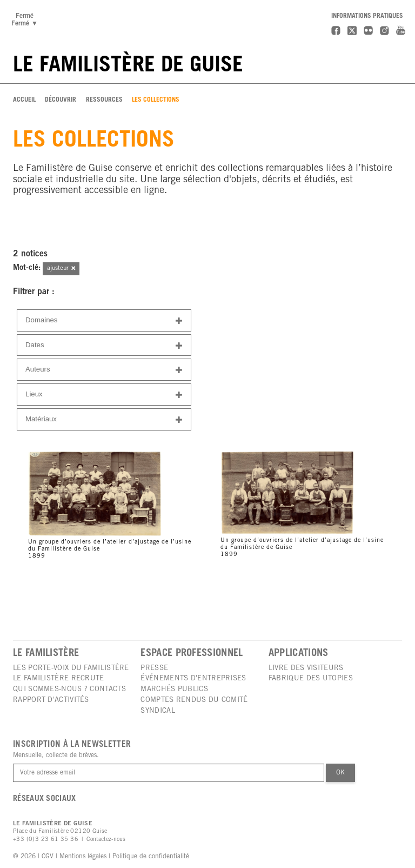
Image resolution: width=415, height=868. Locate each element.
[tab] (104, 320)
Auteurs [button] (104, 370)
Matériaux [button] (104, 420)
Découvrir (61, 100)
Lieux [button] (104, 395)
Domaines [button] (104, 321)
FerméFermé (26, 20)
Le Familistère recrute (59, 679)
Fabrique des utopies (311, 679)
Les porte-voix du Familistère (71, 668)
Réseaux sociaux (45, 799)
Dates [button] (104, 346)
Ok (340, 773)
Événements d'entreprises (193, 679)
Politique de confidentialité (151, 857)
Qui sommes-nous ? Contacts (69, 690)
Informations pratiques (367, 16)
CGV (48, 857)
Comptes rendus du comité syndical (194, 706)
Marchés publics (174, 690)
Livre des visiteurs (306, 668)
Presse (154, 668)
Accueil (24, 100)
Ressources (104, 100)
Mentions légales (83, 857)
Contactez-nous (106, 840)
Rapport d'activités (51, 700)
